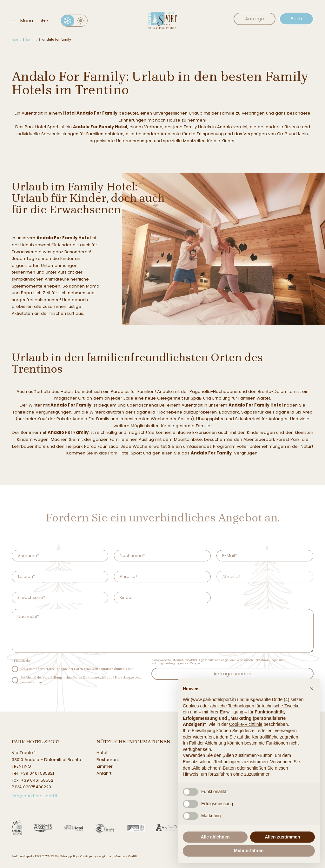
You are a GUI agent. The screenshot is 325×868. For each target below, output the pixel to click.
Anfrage (255, 19)
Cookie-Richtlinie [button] (245, 724)
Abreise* (231, 576)
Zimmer (105, 766)
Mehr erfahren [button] (249, 851)
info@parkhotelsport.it (35, 796)
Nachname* (132, 556)
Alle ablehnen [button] (215, 837)
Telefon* (26, 576)
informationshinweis (111, 669)
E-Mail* (229, 556)
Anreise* (129, 576)
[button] (312, 689)
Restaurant (108, 760)
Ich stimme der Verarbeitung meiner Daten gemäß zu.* (78, 669)
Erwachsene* (31, 597)
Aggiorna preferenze (112, 856)
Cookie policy (88, 856)
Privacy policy (69, 856)
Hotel (102, 753)
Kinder (126, 597)
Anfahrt (104, 773)
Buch (296, 19)
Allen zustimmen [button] (282, 837)
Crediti (133, 856)
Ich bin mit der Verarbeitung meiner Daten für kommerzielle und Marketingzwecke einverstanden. (81, 680)
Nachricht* (28, 616)
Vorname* (28, 556)
